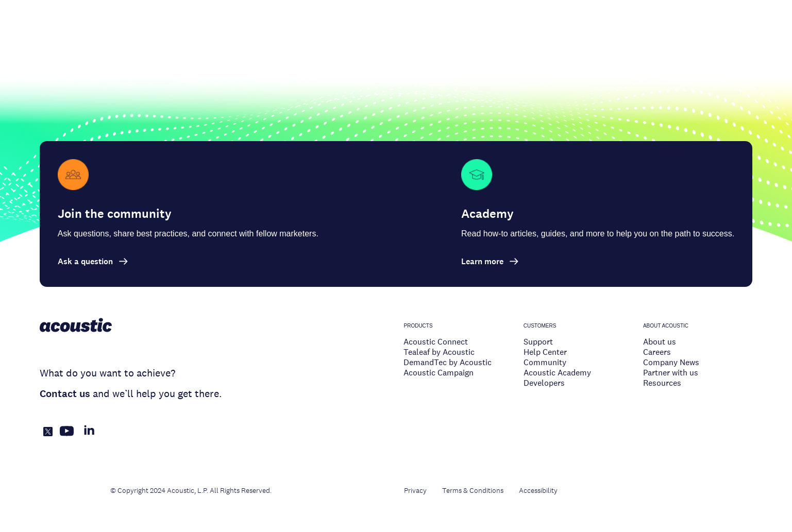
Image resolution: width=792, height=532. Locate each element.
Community (545, 362)
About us (660, 342)
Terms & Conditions (473, 490)
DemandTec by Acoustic (448, 362)
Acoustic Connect (436, 342)
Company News (671, 362)
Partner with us (671, 373)
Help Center (545, 352)
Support (538, 342)
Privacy (415, 490)
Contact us (65, 394)
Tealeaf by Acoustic (439, 352)
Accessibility (538, 490)
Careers (657, 352)
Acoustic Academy (557, 373)
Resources (662, 383)
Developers (544, 383)
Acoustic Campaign (439, 373)
